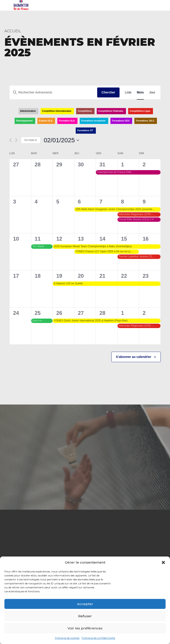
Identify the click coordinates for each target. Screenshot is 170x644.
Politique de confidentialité (98, 638)
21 (102, 276)
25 (38, 313)
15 (124, 239)
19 (59, 276)
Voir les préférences (85, 628)
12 (59, 239)
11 (38, 239)
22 (124, 276)
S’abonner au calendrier (134, 357)
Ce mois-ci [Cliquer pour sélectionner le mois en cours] (31, 140)
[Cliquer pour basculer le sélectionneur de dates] (61, 140)
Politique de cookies (67, 638)
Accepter (85, 604)
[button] (163, 562)
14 (102, 239)
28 (102, 313)
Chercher (108, 92)
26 (59, 313)
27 (81, 313)
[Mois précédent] (11, 140)
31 (102, 164)
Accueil (13, 31)
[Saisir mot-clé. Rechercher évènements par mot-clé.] (53, 92)
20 (81, 276)
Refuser (85, 616)
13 (81, 239)
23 (146, 276)
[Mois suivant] (16, 140)
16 (146, 239)
